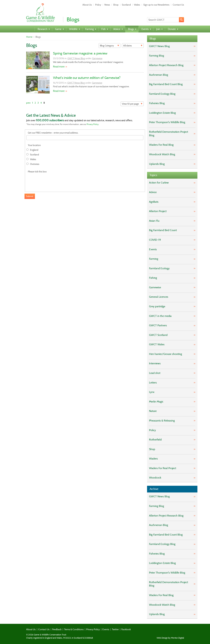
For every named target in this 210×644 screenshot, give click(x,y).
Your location (34, 145)
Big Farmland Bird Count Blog (166, 84)
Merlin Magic (156, 402)
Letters (153, 383)
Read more (59, 67)
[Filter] (109, 46)
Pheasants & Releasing (162, 421)
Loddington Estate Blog (162, 113)
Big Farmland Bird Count (163, 230)
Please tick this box (37, 172)
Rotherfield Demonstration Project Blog (169, 134)
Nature (153, 411)
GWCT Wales (157, 344)
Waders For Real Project (163, 468)
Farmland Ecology (159, 268)
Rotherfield (155, 440)
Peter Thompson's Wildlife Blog (167, 122)
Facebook (126, 629)
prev (28, 103)
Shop (116, 5)
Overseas (35, 164)
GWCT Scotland (158, 335)
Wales (137, 5)
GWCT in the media (160, 316)
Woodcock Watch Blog (162, 154)
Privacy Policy (93, 124)
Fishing (153, 278)
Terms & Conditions (74, 629)
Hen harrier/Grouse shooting (166, 354)
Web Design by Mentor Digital (170, 638)
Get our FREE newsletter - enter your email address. (53, 133)
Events (153, 249)
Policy (98, 5)
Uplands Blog (157, 164)
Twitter (115, 629)
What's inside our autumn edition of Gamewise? (87, 78)
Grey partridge (157, 306)
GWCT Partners (158, 325)
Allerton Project (158, 211)
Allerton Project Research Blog (166, 65)
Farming (154, 259)
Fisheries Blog (157, 103)
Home (29, 37)
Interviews (155, 363)
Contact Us (178, 5)
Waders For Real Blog (161, 145)
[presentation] (52, 180)
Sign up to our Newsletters (156, 5)
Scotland (126, 5)
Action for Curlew (159, 183)
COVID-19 (155, 240)
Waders (153, 459)
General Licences (159, 297)
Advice (153, 192)
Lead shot (155, 373)
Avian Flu (154, 221)
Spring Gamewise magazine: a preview (80, 53)
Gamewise (97, 58)
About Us (87, 5)
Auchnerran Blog (159, 75)
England (34, 150)
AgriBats (154, 202)
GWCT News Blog (76, 58)
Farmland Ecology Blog (162, 94)
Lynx (152, 392)
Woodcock (155, 478)
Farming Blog (157, 56)
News (107, 5)
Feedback (57, 629)
